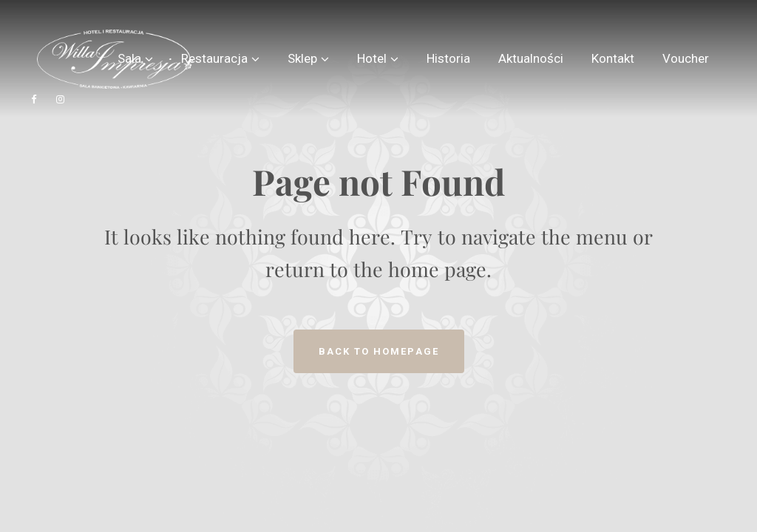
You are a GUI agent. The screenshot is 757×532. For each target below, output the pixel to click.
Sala (129, 58)
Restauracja (214, 58)
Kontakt (613, 58)
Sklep (302, 58)
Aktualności (531, 58)
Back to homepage (379, 351)
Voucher (686, 58)
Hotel (372, 58)
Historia (448, 58)
